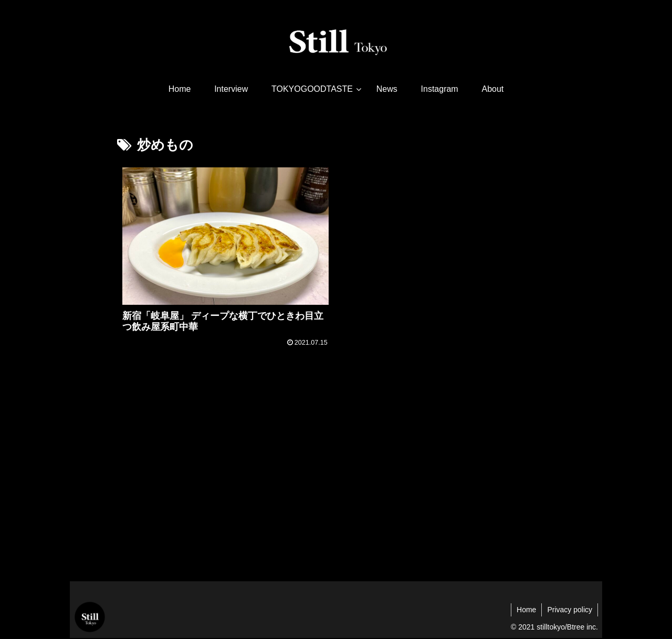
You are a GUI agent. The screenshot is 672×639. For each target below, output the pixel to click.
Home (526, 610)
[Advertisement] (336, 488)
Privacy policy (570, 610)
